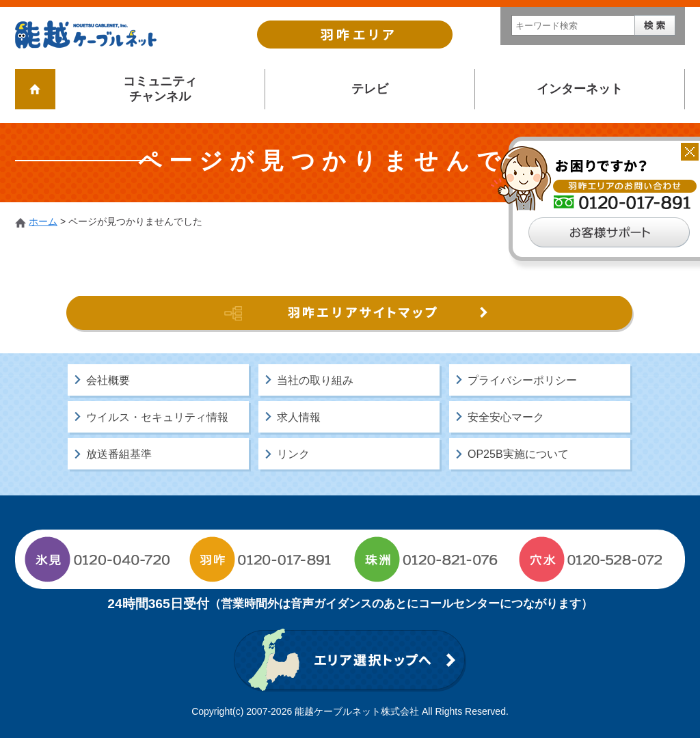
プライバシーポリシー (522, 380)
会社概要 (108, 380)
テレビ (370, 89)
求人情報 (299, 417)
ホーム (43, 221)
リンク (293, 454)
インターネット (580, 89)
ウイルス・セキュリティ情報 (157, 417)
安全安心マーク (506, 417)
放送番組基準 (119, 454)
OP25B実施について (518, 454)
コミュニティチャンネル (160, 89)
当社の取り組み (315, 380)
